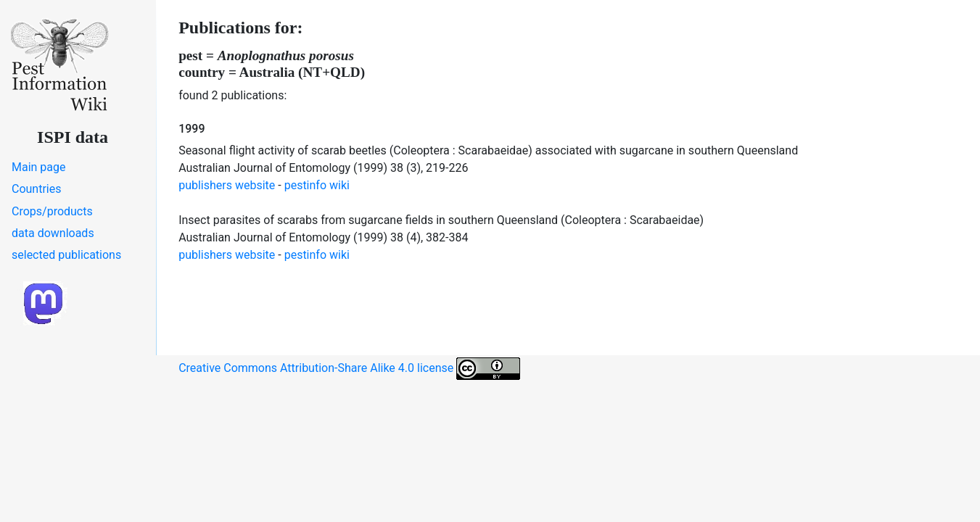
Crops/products (52, 211)
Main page (39, 167)
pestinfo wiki (317, 185)
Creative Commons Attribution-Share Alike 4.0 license (349, 369)
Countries (36, 189)
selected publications (66, 255)
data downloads (53, 233)
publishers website (227, 185)
